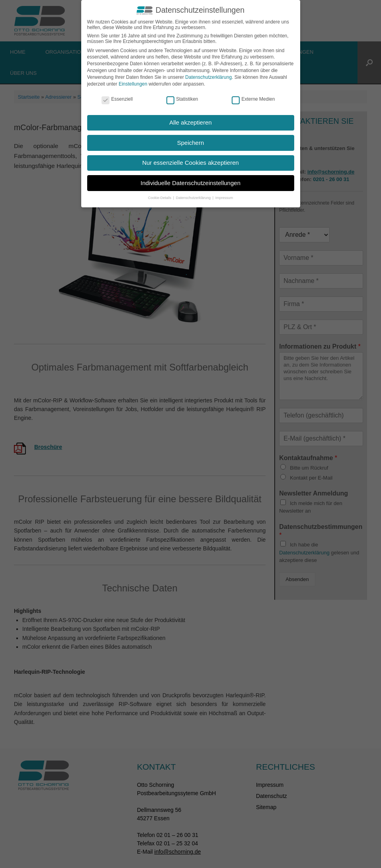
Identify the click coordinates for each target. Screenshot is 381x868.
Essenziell (117, 99)
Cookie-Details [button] (160, 198)
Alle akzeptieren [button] (190, 122)
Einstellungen (133, 84)
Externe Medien (253, 99)
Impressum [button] (224, 198)
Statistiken (182, 99)
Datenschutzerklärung (208, 77)
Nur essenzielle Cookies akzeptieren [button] (190, 163)
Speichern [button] (191, 143)
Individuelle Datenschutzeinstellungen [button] (190, 183)
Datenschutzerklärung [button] (194, 198)
